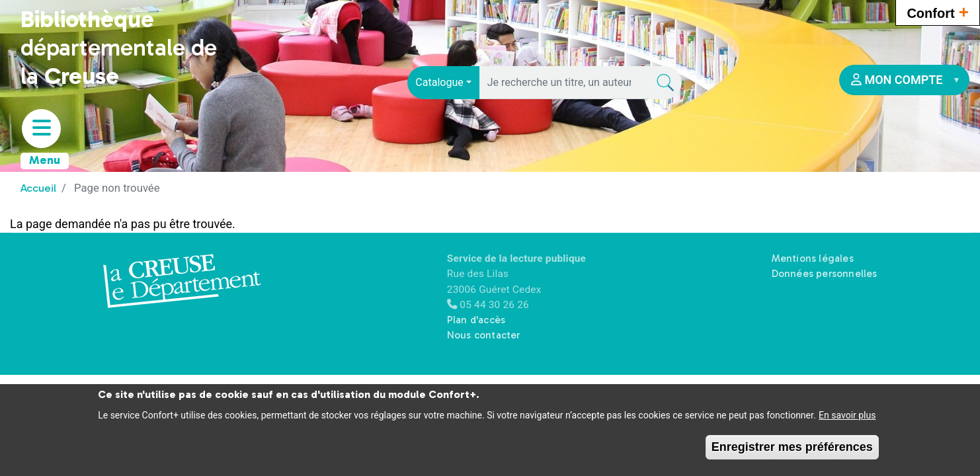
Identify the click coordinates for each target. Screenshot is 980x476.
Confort (938, 12)
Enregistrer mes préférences (792, 450)
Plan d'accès (476, 320)
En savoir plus (847, 418)
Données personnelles (825, 274)
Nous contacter (484, 335)
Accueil (38, 188)
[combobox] (443, 83)
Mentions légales (813, 258)
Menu (45, 160)
